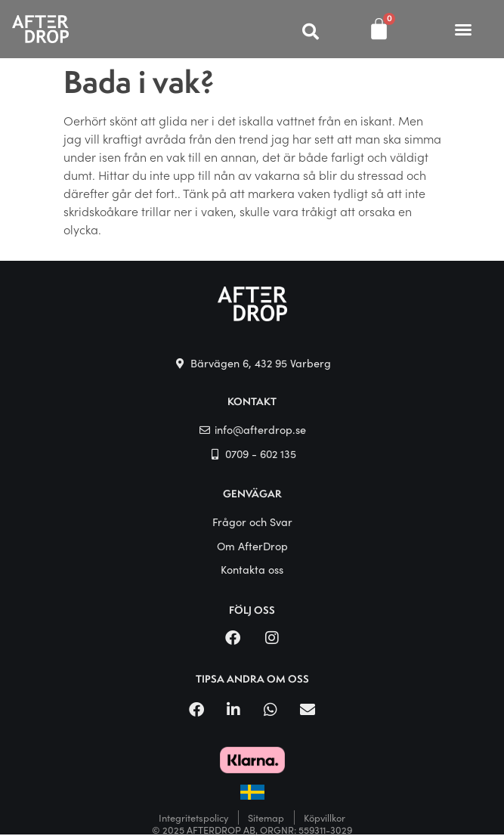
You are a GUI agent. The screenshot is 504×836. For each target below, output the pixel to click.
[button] (463, 29)
